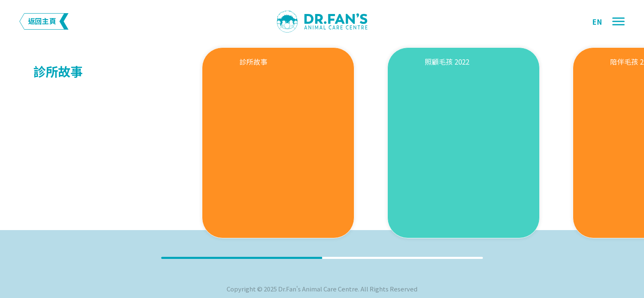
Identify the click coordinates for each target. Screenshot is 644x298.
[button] (618, 22)
